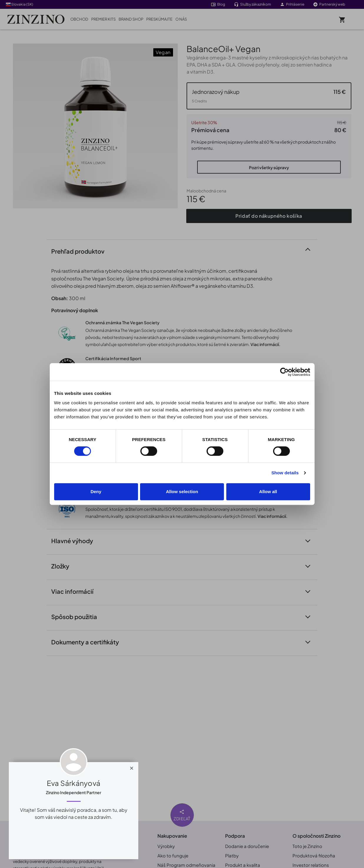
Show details (285, 473)
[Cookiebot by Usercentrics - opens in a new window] (284, 372)
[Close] (132, 767)
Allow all (268, 492)
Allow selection (182, 492)
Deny (96, 492)
